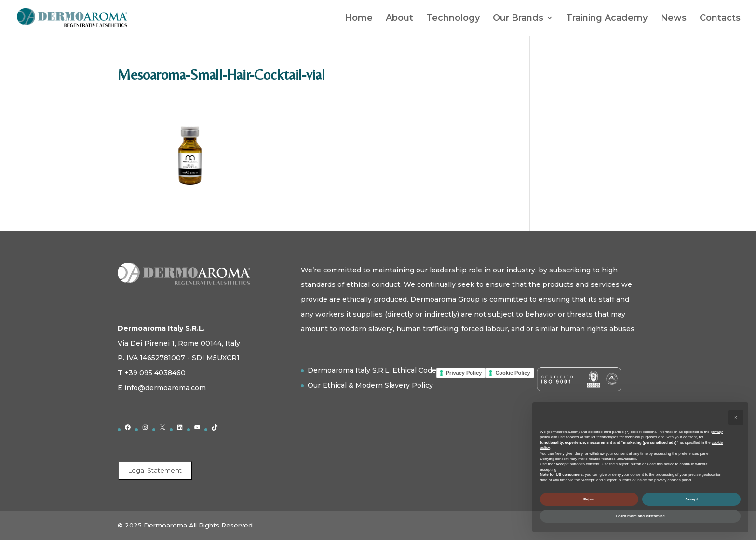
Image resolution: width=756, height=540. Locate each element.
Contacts (720, 19)
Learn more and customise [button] (640, 516)
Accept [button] (692, 499)
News (674, 19)
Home (359, 19)
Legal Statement (155, 470)
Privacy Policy (464, 373)
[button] (736, 418)
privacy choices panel (673, 480)
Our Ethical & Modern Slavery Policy (370, 385)
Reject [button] (589, 499)
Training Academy (607, 19)
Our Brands (518, 19)
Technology (453, 19)
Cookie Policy (513, 373)
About (399, 19)
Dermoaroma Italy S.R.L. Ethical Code (372, 370)
